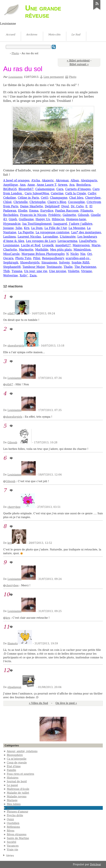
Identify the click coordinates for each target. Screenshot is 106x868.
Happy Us (43, 219)
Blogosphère (15, 755)
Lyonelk (48, 245)
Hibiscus (58, 219)
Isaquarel (60, 224)
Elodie (23, 211)
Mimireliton (82, 250)
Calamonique (45, 189)
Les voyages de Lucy (41, 241)
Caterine (57, 193)
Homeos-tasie (76, 219)
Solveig (64, 263)
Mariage (12, 800)
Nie (83, 254)
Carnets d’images (78, 189)
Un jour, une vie (36, 271)
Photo (15, 53)
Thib (6, 271)
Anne (31, 185)
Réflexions (13, 827)
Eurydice (47, 211)
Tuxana (17, 271)
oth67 (11, 313)
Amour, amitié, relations (22, 751)
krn (10, 543)
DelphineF (52, 206)
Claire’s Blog (57, 202)
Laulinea (10, 237)
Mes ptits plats (61, 250)
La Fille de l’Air (56, 228)
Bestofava (84, 185)
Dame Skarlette (32, 206)
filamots (13, 643)
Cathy (92, 193)
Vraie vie (12, 849)
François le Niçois (33, 215)
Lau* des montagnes (86, 232)
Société (12, 842)
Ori (89, 254)
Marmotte (26, 250)
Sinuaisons (49, 263)
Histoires (13, 778)
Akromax (62, 180)
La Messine (77, 228)
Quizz (10, 819)
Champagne (59, 198)
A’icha (36, 180)
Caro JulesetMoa (37, 193)
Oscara (8, 258)
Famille (11, 770)
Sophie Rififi (80, 263)
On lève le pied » (66, 703)
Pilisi (37, 258)
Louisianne (15, 77)
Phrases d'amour (18, 812)
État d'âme (14, 766)
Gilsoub (83, 215)
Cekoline (10, 198)
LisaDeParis (88, 241)
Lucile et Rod (31, 245)
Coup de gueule (17, 763)
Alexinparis (89, 180)
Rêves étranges (17, 834)
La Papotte (26, 232)
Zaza (33, 275)
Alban (75, 180)
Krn (27, 228)
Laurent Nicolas (29, 237)
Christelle (21, 202)
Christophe (38, 202)
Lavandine (50, 237)
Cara (60, 189)
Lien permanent (54, 77)
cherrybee (14, 507)
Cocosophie (77, 202)
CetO (44, 198)
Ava (72, 185)
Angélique (11, 185)
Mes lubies (14, 804)
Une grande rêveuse (43, 11)
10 (6, 595)
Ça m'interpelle (17, 759)
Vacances (13, 846)
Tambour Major (34, 267)
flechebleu (11, 215)
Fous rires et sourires (20, 774)
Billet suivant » (79, 64)
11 (6, 627)
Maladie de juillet (18, 793)
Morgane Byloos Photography (43, 254)
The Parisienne (85, 267)
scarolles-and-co (78, 258)
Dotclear (95, 864)
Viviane (86, 271)
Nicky (74, 254)
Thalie (68, 267)
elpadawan (14, 687)
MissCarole (11, 254)
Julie (19, 228)
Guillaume (26, 219)
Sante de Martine (18, 838)
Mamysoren (81, 245)
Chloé (7, 202)
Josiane (9, 228)
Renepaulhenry (53, 258)
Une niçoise (58, 271)
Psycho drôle (15, 815)
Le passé (12, 785)
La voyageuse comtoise (52, 232)
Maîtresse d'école (18, 789)
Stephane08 (12, 267)
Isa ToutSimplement (37, 224)
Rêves (11, 831)
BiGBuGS (10, 189)
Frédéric (55, 215)
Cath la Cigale (76, 193)
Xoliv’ (24, 275)
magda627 (63, 245)
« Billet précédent (78, 61)
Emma (34, 211)
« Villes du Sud (38, 703)
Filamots (87, 211)
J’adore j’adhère (81, 224)
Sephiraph (11, 263)
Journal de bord (17, 781)
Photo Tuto (23, 258)
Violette (74, 271)
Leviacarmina (67, 241)
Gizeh (13, 219)
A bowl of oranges (16, 180)
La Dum (37, 228)
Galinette (69, 215)
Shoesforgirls (30, 263)
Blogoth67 (26, 189)
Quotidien (13, 823)
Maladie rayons (17, 797)
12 (6, 670)
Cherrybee (93, 198)
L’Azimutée (68, 237)
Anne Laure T (46, 185)
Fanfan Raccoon (67, 211)
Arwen (63, 185)
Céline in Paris (28, 198)
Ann (23, 185)
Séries (10, 856)
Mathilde (42, 250)
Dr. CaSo (77, 206)
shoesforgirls (16, 346)
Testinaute (54, 267)
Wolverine (11, 275)
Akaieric (48, 180)
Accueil (7, 53)
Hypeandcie (12, 224)
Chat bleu (76, 198)
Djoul (65, 206)
